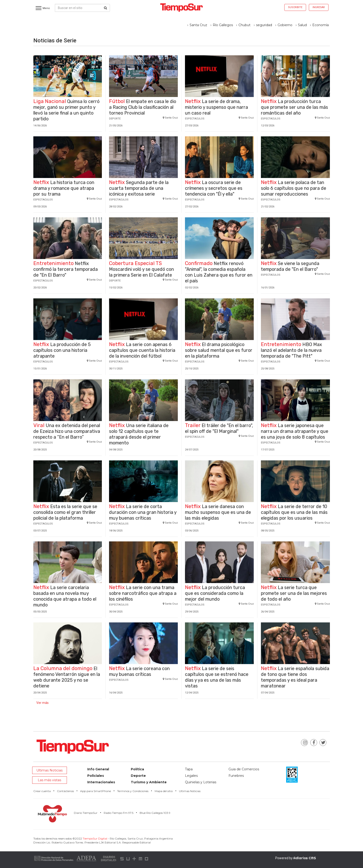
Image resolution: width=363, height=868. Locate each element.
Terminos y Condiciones (133, 791)
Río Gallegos (223, 25)
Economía (321, 25)
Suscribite (295, 7)
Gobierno (285, 25)
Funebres (236, 776)
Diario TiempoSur (86, 813)
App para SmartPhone (95, 791)
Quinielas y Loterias (201, 782)
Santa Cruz (198, 25)
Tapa (189, 769)
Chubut (244, 25)
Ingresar (319, 7)
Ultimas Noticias (49, 770)
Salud (302, 25)
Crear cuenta (42, 791)
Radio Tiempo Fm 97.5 (119, 813)
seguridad (264, 25)
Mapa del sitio (164, 791)
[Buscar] (105, 8)
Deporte (138, 776)
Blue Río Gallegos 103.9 (155, 813)
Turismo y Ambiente (149, 782)
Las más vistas (49, 780)
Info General (98, 769)
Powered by (296, 858)
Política (137, 769)
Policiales (96, 776)
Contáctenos (65, 791)
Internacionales (101, 782)
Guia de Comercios (244, 769)
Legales (191, 776)
